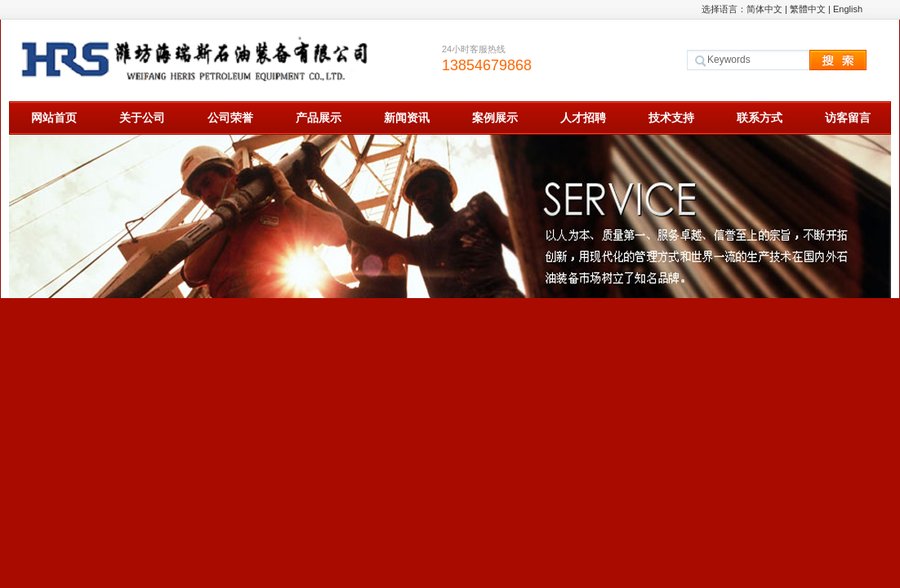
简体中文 (764, 9)
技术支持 (671, 118)
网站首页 (54, 118)
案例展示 (495, 118)
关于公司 (142, 118)
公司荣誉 (230, 118)
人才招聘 (583, 118)
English (848, 9)
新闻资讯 (407, 118)
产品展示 (319, 118)
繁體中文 (808, 9)
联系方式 (760, 118)
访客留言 (848, 118)
